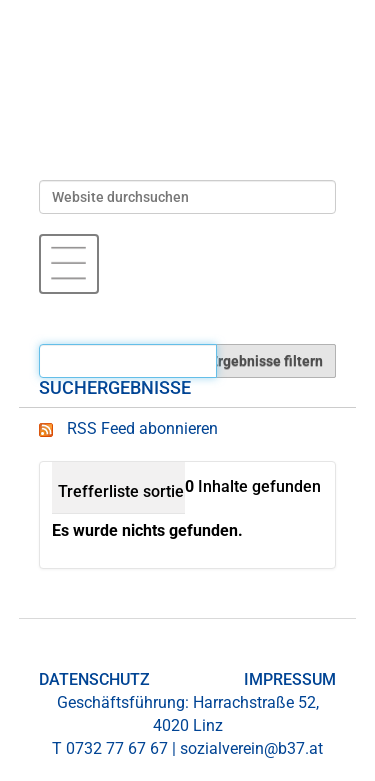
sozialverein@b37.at (251, 748)
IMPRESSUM (290, 679)
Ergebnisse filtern (266, 361)
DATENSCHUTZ (94, 679)
